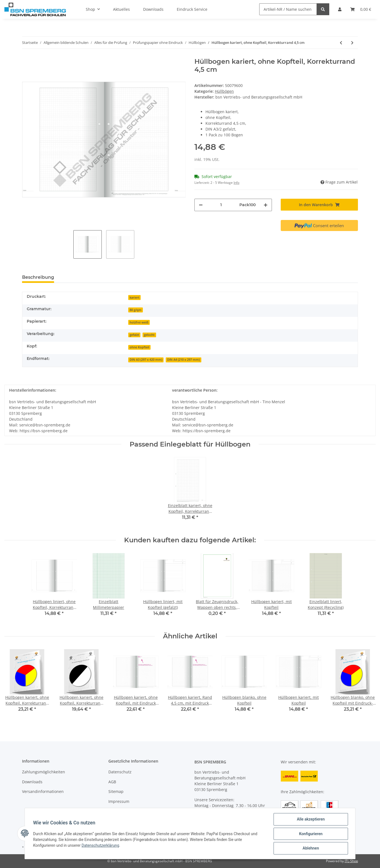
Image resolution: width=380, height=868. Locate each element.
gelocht (149, 335)
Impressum (119, 801)
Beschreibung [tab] (38, 277)
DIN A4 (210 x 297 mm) (183, 360)
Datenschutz (120, 772)
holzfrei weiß (139, 322)
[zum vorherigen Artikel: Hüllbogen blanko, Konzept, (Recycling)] (341, 43)
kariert (134, 298)
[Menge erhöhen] (266, 205)
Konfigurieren (310, 834)
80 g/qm (136, 310)
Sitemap (116, 791)
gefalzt (134, 335)
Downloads (32, 782)
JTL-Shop (351, 861)
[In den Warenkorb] (319, 205)
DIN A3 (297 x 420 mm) (146, 360)
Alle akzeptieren (310, 820)
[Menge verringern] (201, 205)
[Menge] (221, 205)
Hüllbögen (224, 91)
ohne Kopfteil (139, 347)
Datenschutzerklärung (101, 846)
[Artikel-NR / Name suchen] (288, 9)
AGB (112, 782)
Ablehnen (310, 848)
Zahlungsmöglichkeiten (44, 772)
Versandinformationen (43, 791)
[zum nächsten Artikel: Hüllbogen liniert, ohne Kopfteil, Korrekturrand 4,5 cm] (352, 43)
